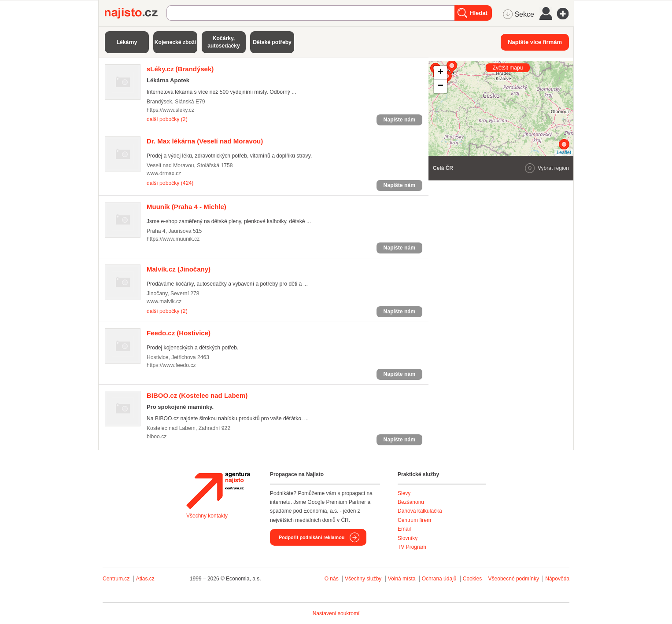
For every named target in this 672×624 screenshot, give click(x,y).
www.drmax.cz (164, 173)
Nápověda (557, 579)
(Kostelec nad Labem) (197, 395)
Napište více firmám (535, 42)
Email (404, 529)
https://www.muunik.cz (173, 239)
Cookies (472, 579)
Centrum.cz (116, 579)
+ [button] (441, 73)
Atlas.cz (145, 579)
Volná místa (402, 579)
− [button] (441, 86)
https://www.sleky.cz (170, 110)
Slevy (404, 493)
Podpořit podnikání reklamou (312, 537)
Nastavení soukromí (336, 613)
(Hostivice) (179, 333)
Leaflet (564, 152)
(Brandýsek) (180, 69)
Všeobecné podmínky (514, 579)
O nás (332, 579)
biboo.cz (157, 437)
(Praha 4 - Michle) (186, 207)
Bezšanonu (411, 502)
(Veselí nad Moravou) (205, 141)
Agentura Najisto (218, 491)
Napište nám (399, 120)
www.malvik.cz (164, 301)
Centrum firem (414, 520)
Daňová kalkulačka (420, 511)
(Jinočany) (179, 269)
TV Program (412, 547)
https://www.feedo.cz (171, 365)
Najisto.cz (136, 13)
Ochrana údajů (439, 579)
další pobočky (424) (170, 183)
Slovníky (408, 538)
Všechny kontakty (207, 516)
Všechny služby (364, 579)
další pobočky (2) (167, 119)
